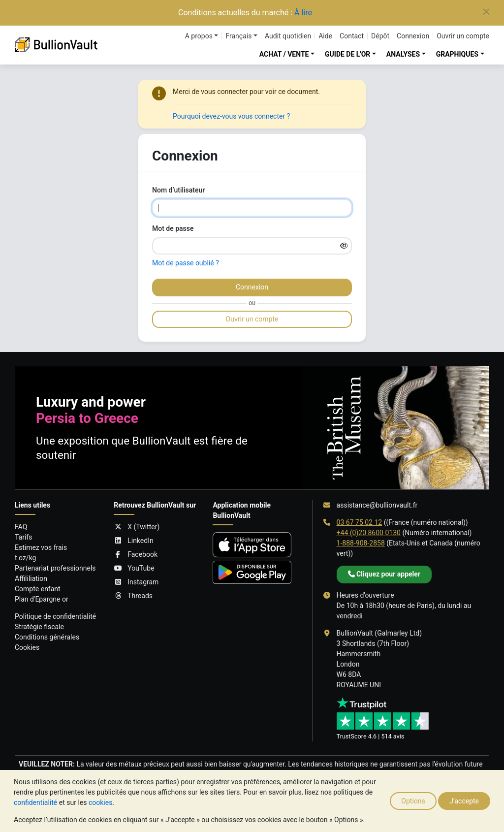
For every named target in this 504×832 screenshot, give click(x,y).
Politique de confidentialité (55, 616)
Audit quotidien (288, 36)
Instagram (136, 582)
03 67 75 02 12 (360, 522)
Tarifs (23, 537)
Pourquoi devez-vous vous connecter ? (231, 116)
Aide (325, 36)
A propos (199, 36)
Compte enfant (38, 589)
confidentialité (35, 802)
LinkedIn (134, 541)
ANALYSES (403, 54)
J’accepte (464, 801)
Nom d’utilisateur (178, 190)
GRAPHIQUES (457, 54)
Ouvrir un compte (463, 36)
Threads (133, 596)
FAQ (21, 527)
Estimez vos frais (41, 547)
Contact (352, 36)
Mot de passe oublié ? (186, 263)
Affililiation (31, 578)
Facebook (136, 555)
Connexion (413, 36)
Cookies (27, 647)
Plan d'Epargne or (42, 599)
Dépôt (380, 36)
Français (238, 36)
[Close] (486, 12)
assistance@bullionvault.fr (377, 505)
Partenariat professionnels (55, 568)
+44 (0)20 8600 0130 (369, 533)
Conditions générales (47, 637)
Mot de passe (173, 228)
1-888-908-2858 (361, 543)
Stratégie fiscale (39, 627)
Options (413, 801)
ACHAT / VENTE (284, 54)
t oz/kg (25, 558)
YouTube (134, 568)
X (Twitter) (137, 527)
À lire (303, 13)
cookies (100, 802)
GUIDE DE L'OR (347, 54)
